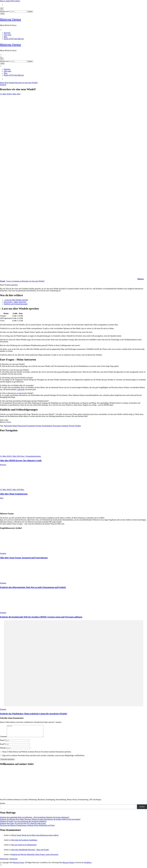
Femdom (3, 85)
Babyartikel (8, 426)
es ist (9, 349)
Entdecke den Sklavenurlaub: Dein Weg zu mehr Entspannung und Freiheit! (33, 587)
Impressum (14, 861)
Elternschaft (22, 426)
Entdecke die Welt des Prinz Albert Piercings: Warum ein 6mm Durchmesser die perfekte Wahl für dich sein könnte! (40, 822)
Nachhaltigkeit (47, 426)
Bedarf (15, 426)
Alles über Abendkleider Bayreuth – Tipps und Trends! (30, 852)
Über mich (7, 35)
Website (3, 750)
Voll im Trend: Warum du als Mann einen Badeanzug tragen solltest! (35, 838)
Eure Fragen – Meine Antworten (15, 302)
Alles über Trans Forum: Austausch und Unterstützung (24, 558)
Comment (3, 739)
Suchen (3, 806)
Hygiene (39, 426)
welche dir (21, 389)
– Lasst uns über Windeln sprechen (16, 300)
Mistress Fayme (11, 20)
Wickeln (72, 426)
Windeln (78, 426)
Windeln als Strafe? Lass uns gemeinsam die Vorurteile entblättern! (23, 824)
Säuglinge (65, 426)
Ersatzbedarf (31, 426)
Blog (6, 37)
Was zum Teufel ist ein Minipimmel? (24, 847)
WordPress (88, 865)
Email (2, 746)
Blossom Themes (69, 865)
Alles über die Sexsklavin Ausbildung (24, 842)
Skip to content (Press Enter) (10, 1)
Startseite (7, 33)
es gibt (7, 395)
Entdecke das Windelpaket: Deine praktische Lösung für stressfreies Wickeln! (34, 714)
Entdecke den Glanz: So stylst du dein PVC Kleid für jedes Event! (23, 826)
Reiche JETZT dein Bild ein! (14, 39)
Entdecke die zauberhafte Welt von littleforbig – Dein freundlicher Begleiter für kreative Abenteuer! (35, 820)
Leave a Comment (26, 281)
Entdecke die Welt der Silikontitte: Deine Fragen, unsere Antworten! (35, 857)
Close (2, 14)
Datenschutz (4, 861)
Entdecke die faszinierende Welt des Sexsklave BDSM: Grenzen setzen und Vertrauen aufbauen (41, 617)
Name (2, 743)
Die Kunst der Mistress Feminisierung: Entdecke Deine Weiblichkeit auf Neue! (27, 828)
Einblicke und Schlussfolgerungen (16, 304)
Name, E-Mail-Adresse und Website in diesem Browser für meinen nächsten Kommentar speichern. (37, 754)
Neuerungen (57, 426)
